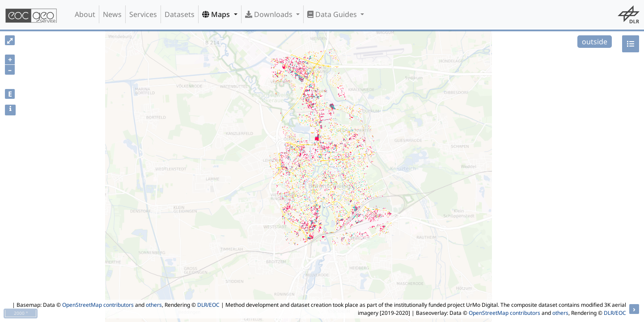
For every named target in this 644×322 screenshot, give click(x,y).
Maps (217, 14)
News (112, 14)
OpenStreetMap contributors (98, 305)
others (154, 305)
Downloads (270, 14)
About (85, 14)
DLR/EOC (208, 305)
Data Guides (333, 14)
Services (143, 14)
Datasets (180, 14)
